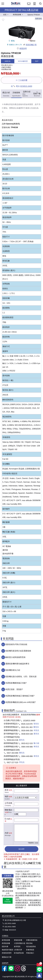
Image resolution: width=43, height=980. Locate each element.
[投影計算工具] (35, 6)
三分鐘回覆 (21, 80)
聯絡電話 (8, 810)
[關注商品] (39, 965)
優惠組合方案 (7, 957)
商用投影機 (6, 943)
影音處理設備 (19, 953)
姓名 (7, 790)
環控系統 (29, 943)
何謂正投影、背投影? (14, 689)
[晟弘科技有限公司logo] (16, 5)
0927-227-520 (12, 762)
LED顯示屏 (18, 950)
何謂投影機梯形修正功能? (16, 683)
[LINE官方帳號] (11, 971)
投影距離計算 (30, 45)
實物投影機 (18, 940)
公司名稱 (8, 803)
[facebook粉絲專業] (5, 971)
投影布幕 (5, 946)
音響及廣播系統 (32, 940)
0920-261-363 (27, 727)
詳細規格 (16, 94)
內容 (7, 833)
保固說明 (22, 48)
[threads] (24, 971)
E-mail (7, 819)
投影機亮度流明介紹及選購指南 (18, 651)
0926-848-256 (27, 731)
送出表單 (21, 849)
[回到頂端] (39, 975)
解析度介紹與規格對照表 (15, 657)
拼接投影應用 (7, 953)
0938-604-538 (27, 734)
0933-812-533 (27, 743)
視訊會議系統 (31, 946)
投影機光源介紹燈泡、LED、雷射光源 (21, 677)
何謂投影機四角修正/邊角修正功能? (20, 696)
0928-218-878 (27, 724)
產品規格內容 (20, 104)
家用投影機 (6, 940)
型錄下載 (37, 94)
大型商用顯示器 (20, 943)
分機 (16, 814)
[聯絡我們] (29, 6)
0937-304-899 (12, 753)
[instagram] (17, 971)
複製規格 (39, 19)
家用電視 (17, 946)
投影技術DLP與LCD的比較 (16, 644)
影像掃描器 (30, 950)
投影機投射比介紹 (13, 670)
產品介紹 (6, 94)
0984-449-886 (27, 747)
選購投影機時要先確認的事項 (17, 664)
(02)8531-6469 (26, 86)
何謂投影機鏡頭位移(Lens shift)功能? (21, 702)
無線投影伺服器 (7, 950)
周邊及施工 (30, 953)
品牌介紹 (27, 94)
